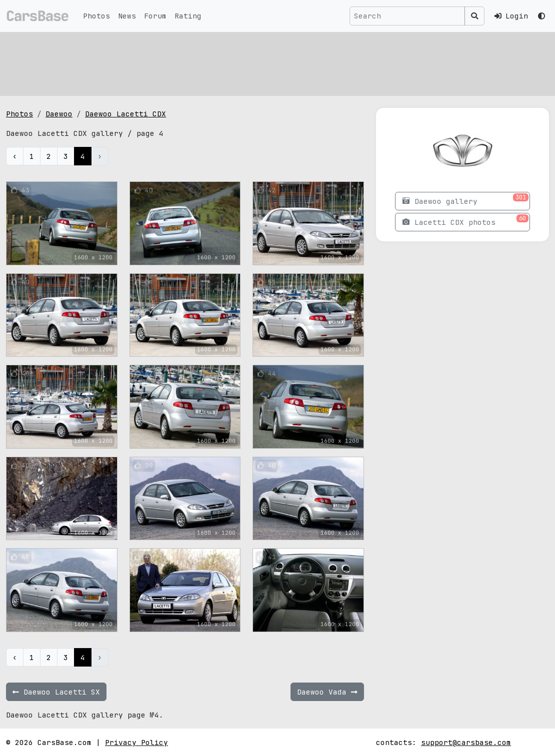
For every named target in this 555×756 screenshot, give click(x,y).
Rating (188, 16)
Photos (96, 16)
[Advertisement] (277, 62)
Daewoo (59, 114)
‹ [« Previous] (15, 156)
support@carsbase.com (466, 742)
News (127, 16)
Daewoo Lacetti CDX (125, 114)
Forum (155, 16)
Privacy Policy (136, 742)
